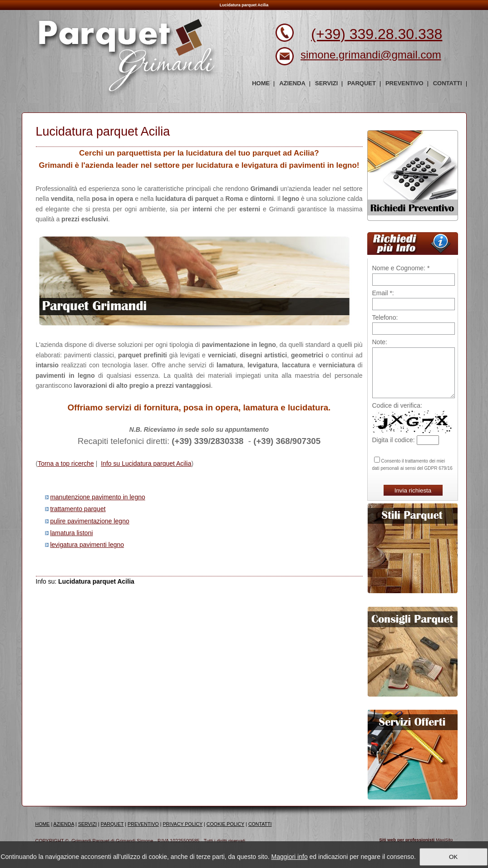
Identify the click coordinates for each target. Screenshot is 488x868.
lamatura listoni (71, 533)
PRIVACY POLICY (183, 824)
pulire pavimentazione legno (89, 521)
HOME (43, 824)
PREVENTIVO (143, 824)
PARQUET (112, 824)
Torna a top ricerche (66, 463)
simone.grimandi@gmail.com (371, 55)
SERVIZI (87, 824)
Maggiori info (290, 857)
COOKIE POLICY (225, 824)
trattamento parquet (78, 509)
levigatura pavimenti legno (87, 545)
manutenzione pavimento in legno (97, 497)
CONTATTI (260, 824)
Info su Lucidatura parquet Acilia (146, 463)
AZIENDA (64, 824)
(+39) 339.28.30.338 (377, 34)
